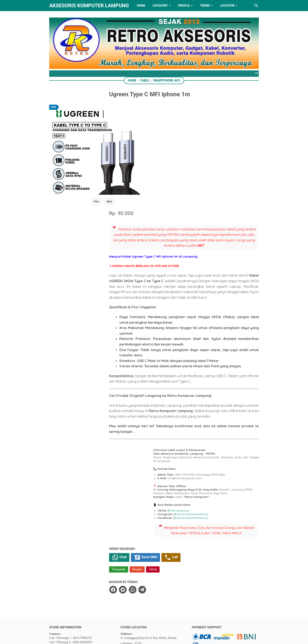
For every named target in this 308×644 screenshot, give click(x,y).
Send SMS (167, 478)
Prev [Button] (79, 160)
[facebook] (133, 510)
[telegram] (162, 510)
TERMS (205, 6)
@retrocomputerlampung (219, 429)
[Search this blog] (256, 6)
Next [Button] (92, 160)
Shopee (157, 490)
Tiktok (173, 490)
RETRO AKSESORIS (166, 637)
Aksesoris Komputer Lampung (89, 6)
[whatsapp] (152, 510)
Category (160, 6)
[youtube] (167, 619)
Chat (140, 478)
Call (193, 478)
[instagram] (181, 619)
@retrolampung (206, 425)
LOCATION (227, 6)
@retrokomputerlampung (218, 432)
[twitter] (142, 510)
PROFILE (184, 6)
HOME (141, 6)
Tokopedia (138, 490)
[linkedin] (154, 619)
